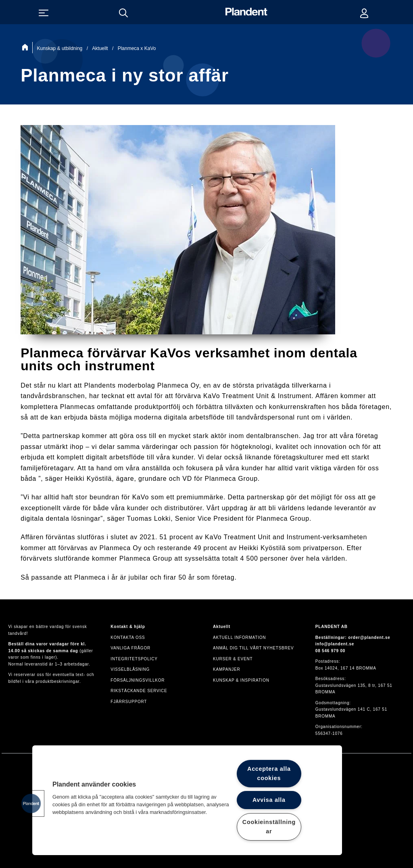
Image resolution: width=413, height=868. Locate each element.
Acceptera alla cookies (269, 773)
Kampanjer (227, 669)
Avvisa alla (269, 800)
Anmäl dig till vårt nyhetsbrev (253, 648)
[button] (31, 803)
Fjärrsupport (129, 702)
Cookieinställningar (269, 827)
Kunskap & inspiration (241, 680)
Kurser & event (233, 659)
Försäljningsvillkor (138, 680)
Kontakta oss (128, 637)
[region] (187, 800)
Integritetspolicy (134, 659)
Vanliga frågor (130, 648)
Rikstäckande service (139, 691)
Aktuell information (239, 637)
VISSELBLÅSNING (130, 669)
